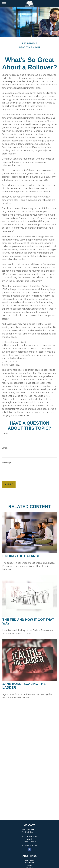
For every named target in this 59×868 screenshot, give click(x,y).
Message (6, 462)
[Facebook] (29, 849)
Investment (29, 863)
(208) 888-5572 (32, 830)
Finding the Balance (21, 556)
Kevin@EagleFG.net (29, 846)
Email (5, 448)
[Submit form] (9, 484)
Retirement (29, 860)
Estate (29, 865)
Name (5, 433)
